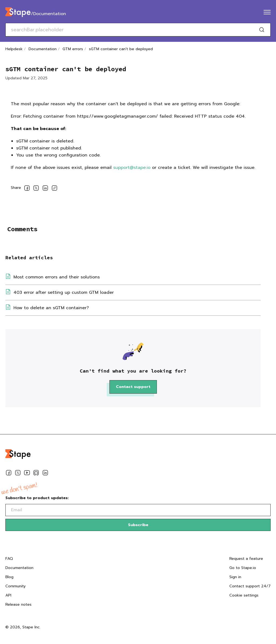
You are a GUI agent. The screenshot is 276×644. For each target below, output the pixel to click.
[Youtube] (27, 474)
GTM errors (73, 49)
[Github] (36, 474)
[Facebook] (9, 474)
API (8, 595)
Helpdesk (14, 49)
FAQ (9, 559)
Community (15, 586)
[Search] (262, 30)
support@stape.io (132, 168)
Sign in (235, 577)
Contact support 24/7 (250, 586)
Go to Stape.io (243, 568)
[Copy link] (54, 189)
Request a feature (246, 559)
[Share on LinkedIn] (45, 189)
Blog (9, 577)
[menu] (267, 12)
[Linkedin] (45, 474)
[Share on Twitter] (36, 189)
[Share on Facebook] (27, 189)
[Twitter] (18, 474)
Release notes (18, 604)
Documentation (43, 49)
